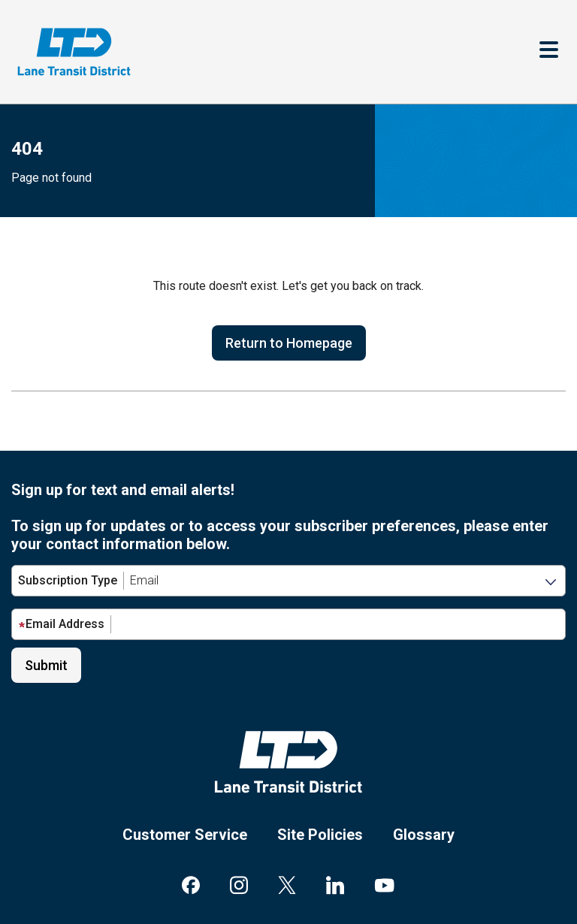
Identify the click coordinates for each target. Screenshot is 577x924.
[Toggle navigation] (549, 51)
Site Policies (320, 835)
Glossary (424, 835)
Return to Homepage (289, 343)
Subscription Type (68, 580)
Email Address (61, 624)
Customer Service (185, 835)
